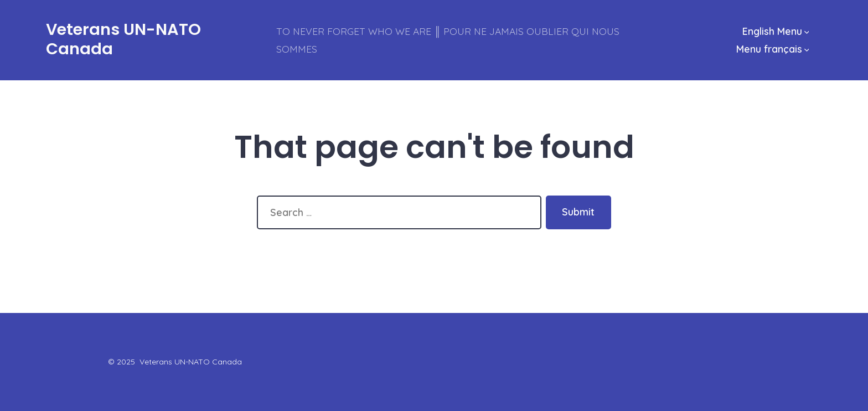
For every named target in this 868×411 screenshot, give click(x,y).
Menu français (773, 49)
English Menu (776, 31)
